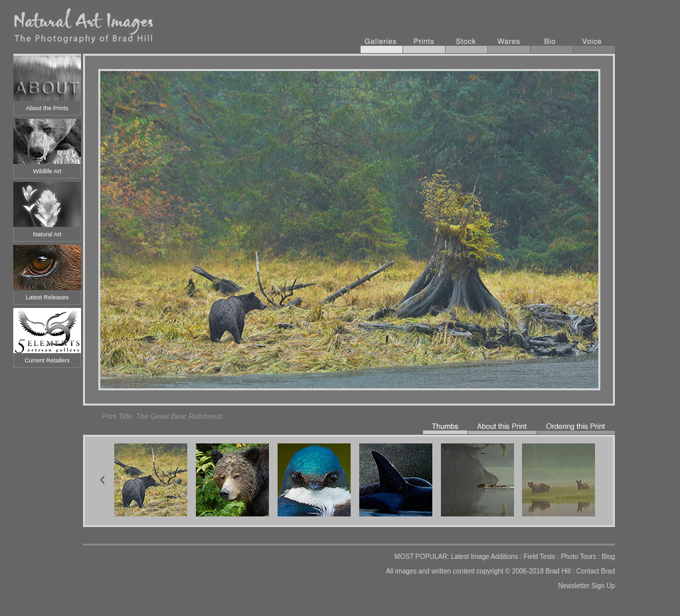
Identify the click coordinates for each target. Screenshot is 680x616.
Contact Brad (596, 571)
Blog (608, 557)
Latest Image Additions (484, 557)
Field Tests (539, 557)
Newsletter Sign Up (586, 586)
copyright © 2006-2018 (510, 571)
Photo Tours (578, 557)
